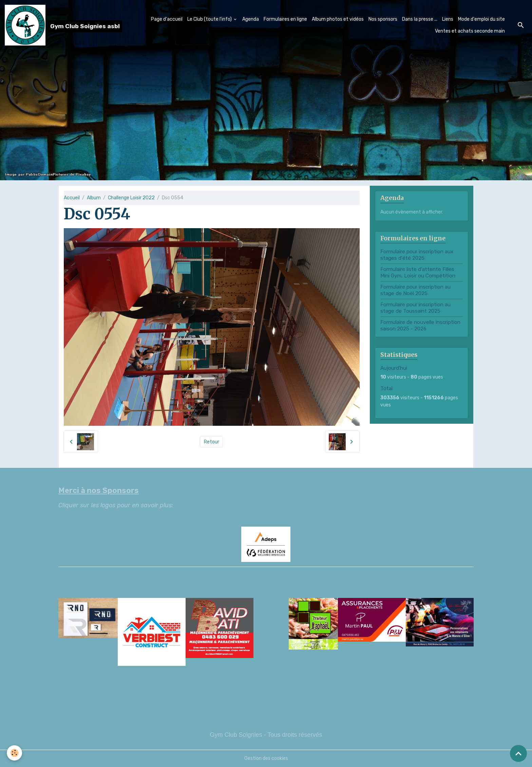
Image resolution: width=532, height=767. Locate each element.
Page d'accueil (167, 19)
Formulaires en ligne (285, 19)
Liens (448, 19)
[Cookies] (14, 753)
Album (94, 198)
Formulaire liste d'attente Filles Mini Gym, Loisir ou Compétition (418, 272)
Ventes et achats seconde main (470, 31)
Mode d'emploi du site (481, 19)
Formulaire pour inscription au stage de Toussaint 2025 (415, 308)
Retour (212, 442)
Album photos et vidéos (338, 19)
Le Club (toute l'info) (210, 19)
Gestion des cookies (266, 758)
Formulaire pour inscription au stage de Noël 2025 (415, 290)
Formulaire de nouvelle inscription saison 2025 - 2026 (420, 325)
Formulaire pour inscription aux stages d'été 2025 (417, 255)
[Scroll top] (518, 753)
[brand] (58, 25)
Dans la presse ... (420, 19)
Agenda (251, 19)
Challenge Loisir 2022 (131, 198)
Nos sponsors (383, 19)
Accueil (72, 198)
